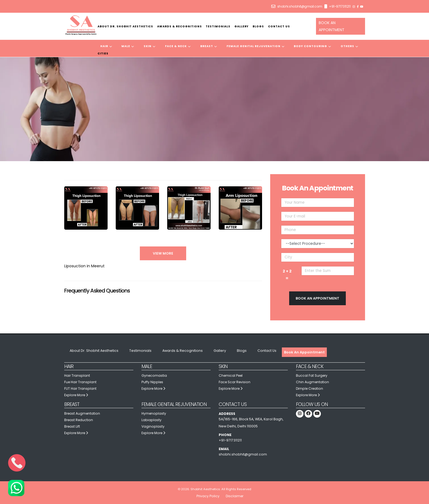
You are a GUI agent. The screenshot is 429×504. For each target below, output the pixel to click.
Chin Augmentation (313, 382)
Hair (106, 46)
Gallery (241, 26)
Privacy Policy (208, 496)
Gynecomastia (154, 375)
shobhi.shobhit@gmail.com (300, 6)
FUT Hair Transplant (81, 388)
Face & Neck (178, 46)
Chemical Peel (231, 375)
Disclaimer (235, 496)
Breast (209, 46)
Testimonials (218, 26)
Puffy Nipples (153, 382)
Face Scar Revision (235, 382)
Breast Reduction (79, 420)
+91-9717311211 (340, 6)
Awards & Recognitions (180, 26)
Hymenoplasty (154, 413)
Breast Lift (72, 426)
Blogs (258, 26)
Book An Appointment (304, 352)
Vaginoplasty (153, 426)
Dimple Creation (310, 388)
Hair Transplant (78, 375)
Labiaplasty (151, 420)
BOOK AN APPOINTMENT (332, 26)
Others (349, 46)
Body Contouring (312, 46)
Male (128, 46)
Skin (150, 46)
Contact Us (279, 26)
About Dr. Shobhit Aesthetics (125, 26)
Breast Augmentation (83, 413)
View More (163, 253)
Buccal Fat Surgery (312, 375)
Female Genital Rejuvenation (256, 46)
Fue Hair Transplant (81, 382)
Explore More (77, 395)
